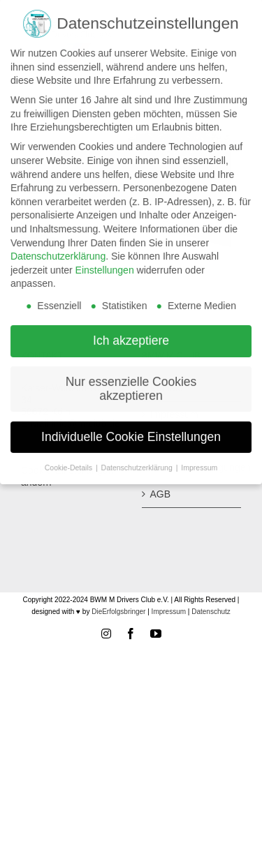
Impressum (169, 612)
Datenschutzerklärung (58, 252)
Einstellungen (105, 266)
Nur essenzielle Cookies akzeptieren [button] (131, 384)
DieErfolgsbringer (118, 612)
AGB (161, 494)
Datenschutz (211, 612)
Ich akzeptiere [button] (131, 336)
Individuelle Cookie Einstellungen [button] (131, 432)
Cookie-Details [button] (70, 463)
